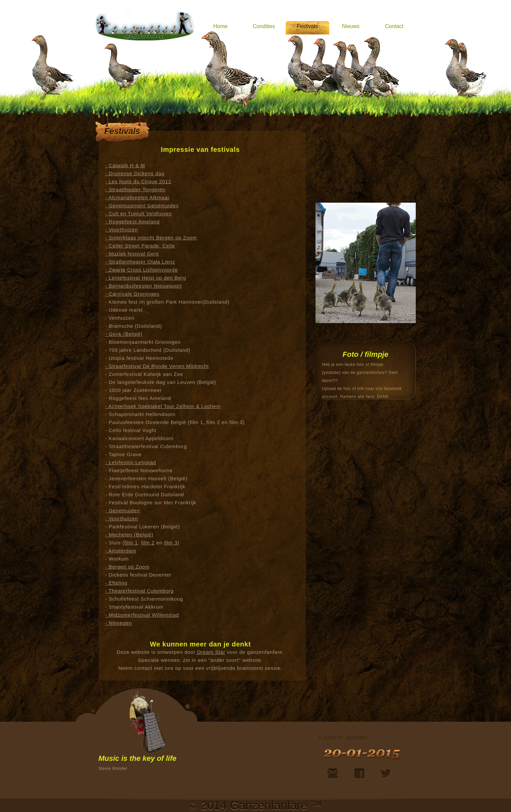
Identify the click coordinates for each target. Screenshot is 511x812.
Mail (333, 774)
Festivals (307, 26)
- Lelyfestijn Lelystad (131, 462)
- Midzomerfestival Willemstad (142, 615)
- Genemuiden (123, 511)
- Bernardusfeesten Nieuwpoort (144, 286)
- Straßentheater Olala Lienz (140, 262)
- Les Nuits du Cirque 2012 (138, 181)
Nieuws (351, 26)
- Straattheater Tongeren (135, 189)
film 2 (148, 543)
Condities (264, 26)
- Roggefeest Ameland (133, 222)
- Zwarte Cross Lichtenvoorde (142, 270)
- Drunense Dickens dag (135, 173)
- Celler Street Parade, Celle (140, 246)
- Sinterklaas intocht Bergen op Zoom (151, 238)
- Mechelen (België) (129, 535)
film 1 (131, 543)
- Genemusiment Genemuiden (142, 206)
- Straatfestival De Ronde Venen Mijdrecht (157, 366)
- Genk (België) (124, 334)
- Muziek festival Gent (132, 254)
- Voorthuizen (122, 230)
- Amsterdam (121, 551)
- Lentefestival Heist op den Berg (146, 278)
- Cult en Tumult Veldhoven (139, 214)
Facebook (359, 774)
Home (220, 26)
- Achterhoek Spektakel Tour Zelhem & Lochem (163, 406)
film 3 (171, 543)
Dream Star (210, 652)
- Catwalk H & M (125, 165)
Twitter (386, 774)
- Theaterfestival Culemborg (140, 591)
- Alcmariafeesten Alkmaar (138, 197)
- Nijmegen (119, 623)
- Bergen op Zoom (127, 567)
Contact (394, 26)
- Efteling (116, 583)
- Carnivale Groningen (133, 294)
